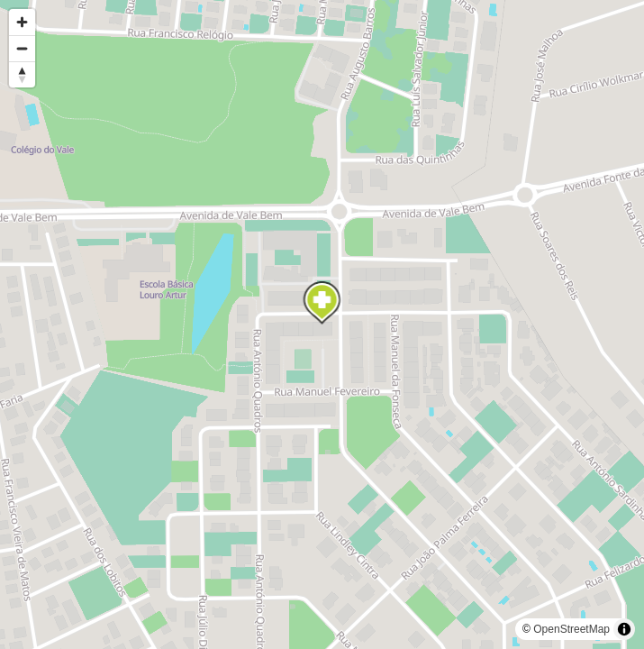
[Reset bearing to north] (22, 74)
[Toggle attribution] (624, 629)
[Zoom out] (22, 48)
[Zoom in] (22, 22)
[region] (322, 324)
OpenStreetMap (571, 629)
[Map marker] (322, 303)
